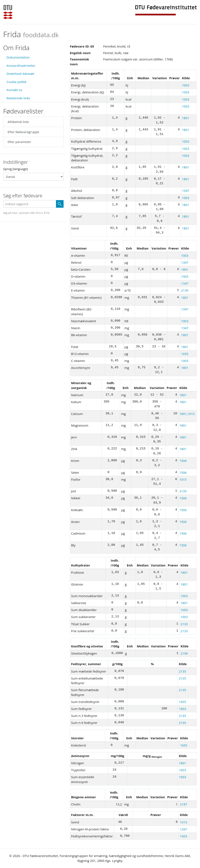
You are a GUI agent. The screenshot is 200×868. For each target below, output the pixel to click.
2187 (184, 804)
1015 (183, 479)
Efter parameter (19, 142)
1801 (185, 118)
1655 (185, 354)
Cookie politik (16, 82)
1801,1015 (187, 414)
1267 (184, 829)
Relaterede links (18, 98)
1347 (185, 191)
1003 (185, 85)
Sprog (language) (16, 169)
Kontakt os (14, 90)
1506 (183, 461)
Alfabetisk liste (18, 122)
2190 (184, 653)
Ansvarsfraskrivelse (21, 66)
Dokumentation (18, 57)
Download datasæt (20, 74)
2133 (184, 624)
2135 (185, 290)
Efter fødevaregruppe (23, 132)
